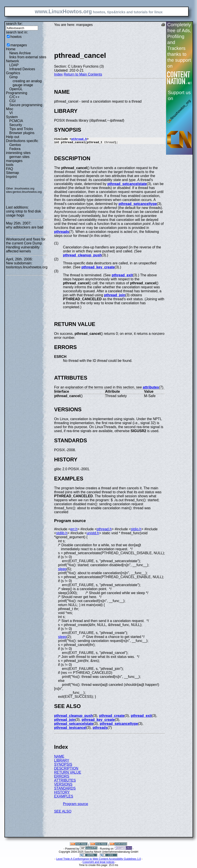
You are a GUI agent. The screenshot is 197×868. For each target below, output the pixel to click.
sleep (62, 570)
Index (58, 74)
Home (11, 49)
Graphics (13, 73)
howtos (16, 37)
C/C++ (14, 97)
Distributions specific (22, 141)
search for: (14, 24)
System (12, 117)
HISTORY (62, 794)
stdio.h (136, 530)
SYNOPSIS (63, 766)
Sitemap (12, 173)
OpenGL (16, 89)
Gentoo (15, 145)
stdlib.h (62, 534)
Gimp (13, 77)
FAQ (10, 169)
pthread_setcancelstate (127, 185)
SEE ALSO (63, 813)
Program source (76, 805)
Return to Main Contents (83, 74)
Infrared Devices (22, 69)
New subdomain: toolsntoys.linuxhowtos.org (27, 265)
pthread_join (115, 296)
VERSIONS (63, 786)
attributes (151, 389)
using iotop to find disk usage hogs (23, 213)
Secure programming (26, 105)
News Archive (20, 53)
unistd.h (93, 534)
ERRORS (62, 778)
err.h (74, 530)
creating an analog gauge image (27, 83)
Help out (13, 137)
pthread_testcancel (70, 729)
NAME (59, 758)
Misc (10, 109)
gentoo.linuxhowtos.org (27, 192)
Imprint (11, 177)
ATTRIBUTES (65, 782)
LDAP (14, 65)
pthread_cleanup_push (82, 256)
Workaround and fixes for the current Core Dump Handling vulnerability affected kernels (26, 245)
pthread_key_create (98, 268)
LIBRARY (62, 762)
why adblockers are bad (25, 227)
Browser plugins (22, 133)
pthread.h (79, 139)
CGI (12, 101)
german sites (19, 157)
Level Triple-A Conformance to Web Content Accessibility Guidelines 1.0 (98, 860)
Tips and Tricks (21, 129)
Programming (17, 93)
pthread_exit (122, 276)
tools (10, 165)
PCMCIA (16, 121)
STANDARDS (65, 790)
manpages (19, 45)
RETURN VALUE (68, 774)
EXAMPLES (64, 798)
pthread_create (112, 717)
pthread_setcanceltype (138, 205)
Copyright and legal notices (98, 863)
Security (16, 125)
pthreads (62, 233)
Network (12, 61)
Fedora (15, 149)
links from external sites (28, 57)
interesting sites (18, 153)
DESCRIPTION (66, 770)
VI (11, 113)
